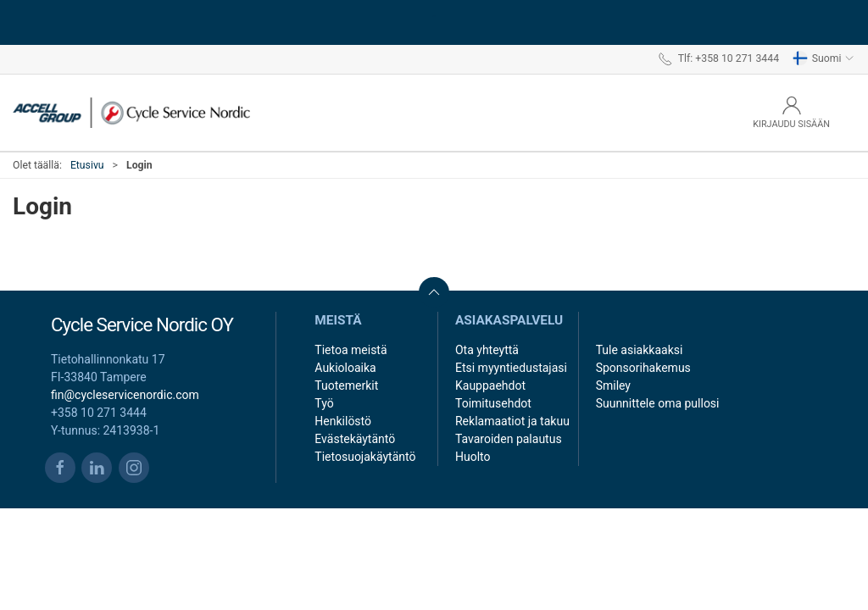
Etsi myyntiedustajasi (511, 368)
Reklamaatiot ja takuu (512, 421)
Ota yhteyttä (487, 350)
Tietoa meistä (351, 350)
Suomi (823, 58)
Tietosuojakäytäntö (365, 457)
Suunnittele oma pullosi (658, 403)
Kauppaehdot (490, 385)
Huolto (473, 457)
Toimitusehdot (493, 403)
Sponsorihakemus (643, 368)
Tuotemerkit (346, 385)
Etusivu (87, 165)
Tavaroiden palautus (509, 439)
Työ (324, 403)
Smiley (613, 385)
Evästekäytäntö (355, 439)
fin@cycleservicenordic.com (125, 395)
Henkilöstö (343, 421)
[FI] (131, 113)
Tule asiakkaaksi (640, 350)
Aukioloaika (345, 368)
